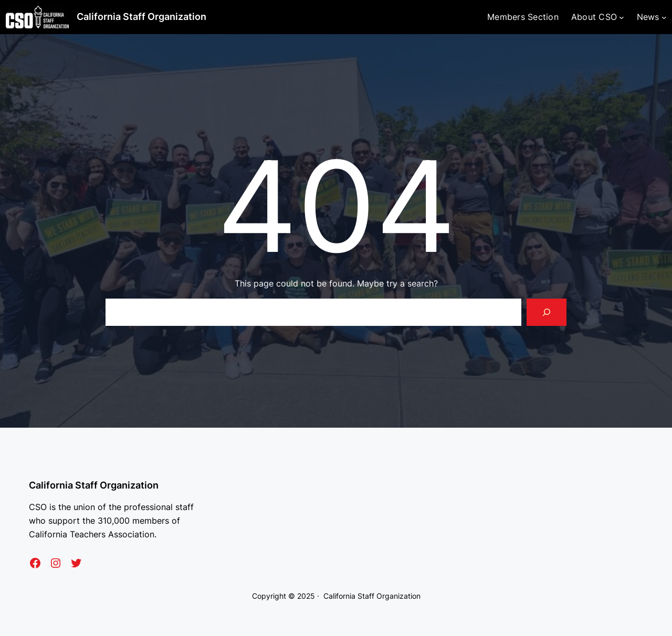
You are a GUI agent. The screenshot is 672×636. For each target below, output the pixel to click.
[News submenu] (664, 17)
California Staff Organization (141, 17)
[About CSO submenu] (622, 17)
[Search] (547, 312)
